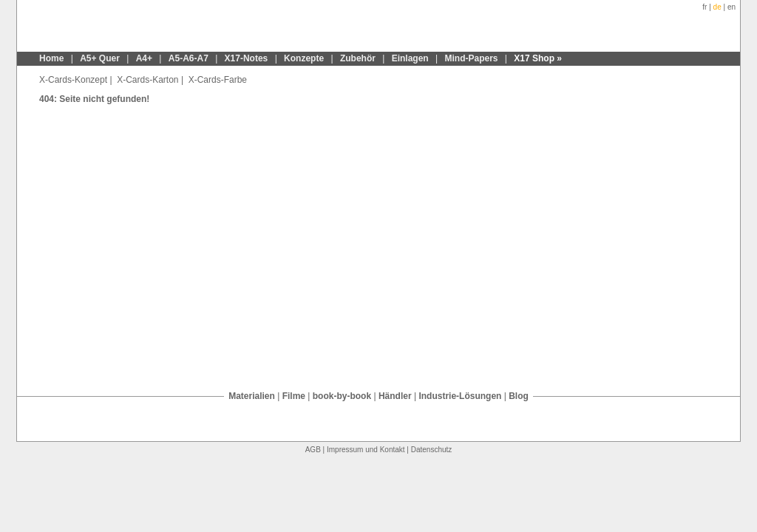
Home (51, 58)
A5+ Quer (100, 58)
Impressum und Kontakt (366, 450)
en (731, 7)
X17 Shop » (538, 58)
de (717, 7)
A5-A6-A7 (189, 58)
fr (705, 7)
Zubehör (358, 58)
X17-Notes (247, 58)
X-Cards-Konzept (73, 80)
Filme (294, 396)
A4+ (144, 58)
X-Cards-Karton (147, 80)
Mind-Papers (472, 58)
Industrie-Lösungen (460, 396)
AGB (313, 450)
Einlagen (410, 58)
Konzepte (304, 58)
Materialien (252, 396)
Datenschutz (432, 450)
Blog (519, 396)
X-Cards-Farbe (216, 80)
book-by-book (342, 396)
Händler (395, 396)
